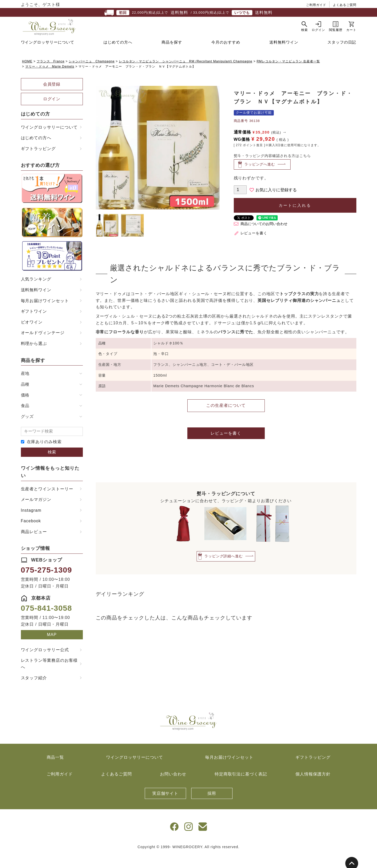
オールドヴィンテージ (43, 346)
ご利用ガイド (316, 5)
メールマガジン (36, 512)
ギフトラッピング (38, 162)
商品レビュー (34, 545)
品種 (25, 397)
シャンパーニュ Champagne (92, 74)
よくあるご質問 (345, 5)
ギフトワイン (34, 324)
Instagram (31, 523)
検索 (52, 465)
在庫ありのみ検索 (44, 455)
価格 (25, 408)
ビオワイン (32, 335)
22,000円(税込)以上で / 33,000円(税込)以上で (188, 13)
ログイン (52, 112)
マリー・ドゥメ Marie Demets (50, 79)
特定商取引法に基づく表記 (241, 787)
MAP (52, 647)
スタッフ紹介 (34, 691)
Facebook (31, 534)
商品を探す (172, 55)
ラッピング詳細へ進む (224, 569)
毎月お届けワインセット (45, 314)
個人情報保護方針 (313, 787)
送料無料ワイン (284, 55)
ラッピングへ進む (260, 177)
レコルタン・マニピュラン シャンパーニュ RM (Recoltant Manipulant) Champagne (186, 74)
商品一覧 (55, 770)
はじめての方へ (118, 55)
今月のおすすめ (226, 55)
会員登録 (52, 97)
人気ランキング (36, 292)
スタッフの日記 (342, 55)
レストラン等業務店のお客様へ (49, 677)
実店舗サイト (165, 806)
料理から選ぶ (34, 356)
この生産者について (226, 418)
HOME (27, 74)
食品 (25, 419)
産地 (25, 386)
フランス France (51, 74)
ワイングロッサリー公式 (45, 663)
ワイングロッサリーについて (48, 55)
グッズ (27, 429)
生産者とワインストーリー (47, 502)
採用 (212, 806)
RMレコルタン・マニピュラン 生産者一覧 (288, 74)
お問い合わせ (173, 787)
